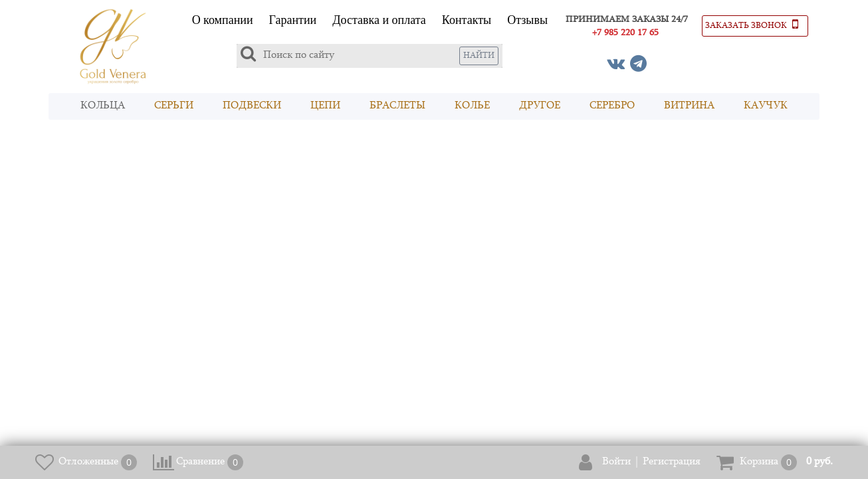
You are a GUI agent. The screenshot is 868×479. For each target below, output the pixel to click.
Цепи (325, 106)
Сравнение (200, 462)
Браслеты (397, 106)
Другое (540, 106)
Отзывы (527, 20)
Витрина (689, 106)
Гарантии (293, 20)
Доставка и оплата (379, 20)
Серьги (174, 106)
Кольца (103, 106)
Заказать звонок (752, 24)
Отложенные (88, 462)
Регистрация (672, 462)
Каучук (766, 106)
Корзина (759, 462)
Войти (616, 462)
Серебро (612, 106)
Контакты (467, 20)
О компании (223, 20)
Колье (472, 106)
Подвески (252, 106)
